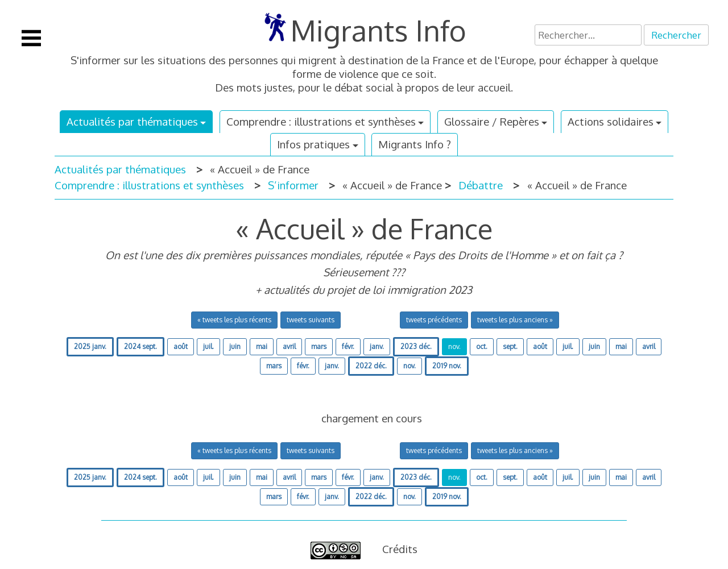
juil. (208, 346)
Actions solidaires (611, 121)
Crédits (400, 549)
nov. (454, 346)
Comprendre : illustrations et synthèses (321, 121)
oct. (482, 346)
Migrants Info (379, 30)
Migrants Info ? (415, 144)
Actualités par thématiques (132, 121)
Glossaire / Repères (492, 121)
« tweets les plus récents (234, 320)
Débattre (481, 185)
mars (319, 346)
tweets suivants (311, 320)
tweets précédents (434, 320)
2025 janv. (90, 346)
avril (289, 346)
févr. (348, 346)
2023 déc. (416, 346)
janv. (377, 346)
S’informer (293, 185)
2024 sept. (140, 346)
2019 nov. (447, 366)
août (181, 346)
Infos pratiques (313, 144)
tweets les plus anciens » (515, 320)
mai (262, 346)
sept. (510, 346)
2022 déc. (371, 366)
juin (235, 346)
